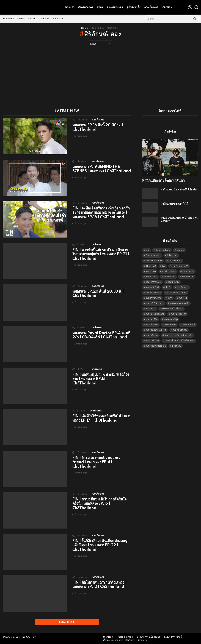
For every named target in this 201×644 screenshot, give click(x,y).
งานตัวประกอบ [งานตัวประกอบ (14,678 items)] (169, 270)
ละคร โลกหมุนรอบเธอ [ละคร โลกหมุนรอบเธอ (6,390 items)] (156, 345)
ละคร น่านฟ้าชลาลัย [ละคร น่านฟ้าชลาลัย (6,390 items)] (155, 313)
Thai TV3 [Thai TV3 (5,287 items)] (151, 265)
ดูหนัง (100, 7)
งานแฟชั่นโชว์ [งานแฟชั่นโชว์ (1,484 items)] (152, 286)
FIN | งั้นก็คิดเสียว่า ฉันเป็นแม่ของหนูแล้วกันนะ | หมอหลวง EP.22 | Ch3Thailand (100, 544)
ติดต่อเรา (167, 7)
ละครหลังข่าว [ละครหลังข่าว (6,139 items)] (152, 334)
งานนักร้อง (46, 18)
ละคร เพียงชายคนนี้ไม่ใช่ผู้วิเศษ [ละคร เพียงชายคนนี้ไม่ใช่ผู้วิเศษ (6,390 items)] (180, 340)
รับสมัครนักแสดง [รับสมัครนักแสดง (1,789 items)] (153, 297)
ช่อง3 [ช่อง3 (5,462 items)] (168, 286)
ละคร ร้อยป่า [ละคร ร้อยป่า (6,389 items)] (170, 324)
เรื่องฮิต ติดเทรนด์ (125, 636)
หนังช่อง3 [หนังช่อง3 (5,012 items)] (177, 345)
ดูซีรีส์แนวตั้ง (133, 7)
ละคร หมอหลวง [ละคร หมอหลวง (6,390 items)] (180, 329)
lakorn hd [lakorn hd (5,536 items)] (172, 254)
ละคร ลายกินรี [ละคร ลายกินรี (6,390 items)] (189, 324)
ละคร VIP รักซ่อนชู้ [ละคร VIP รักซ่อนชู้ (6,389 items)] (155, 302)
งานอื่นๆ (56, 19)
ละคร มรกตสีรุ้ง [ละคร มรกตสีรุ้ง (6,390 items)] (171, 318)
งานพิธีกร (20, 18)
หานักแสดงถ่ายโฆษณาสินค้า (163, 180)
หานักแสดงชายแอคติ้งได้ (174, 203)
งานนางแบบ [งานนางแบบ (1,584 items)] (169, 276)
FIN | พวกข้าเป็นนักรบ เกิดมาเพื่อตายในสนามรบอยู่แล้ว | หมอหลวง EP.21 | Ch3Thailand (101, 253)
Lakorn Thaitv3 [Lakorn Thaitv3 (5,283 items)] (154, 260)
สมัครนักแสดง (85, 7)
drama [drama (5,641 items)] (180, 249)
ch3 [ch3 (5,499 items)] (148, 249)
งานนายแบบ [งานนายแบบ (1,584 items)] (188, 276)
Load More (67, 621)
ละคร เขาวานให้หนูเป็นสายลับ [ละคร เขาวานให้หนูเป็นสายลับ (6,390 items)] (178, 334)
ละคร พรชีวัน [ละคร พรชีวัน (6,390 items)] (152, 318)
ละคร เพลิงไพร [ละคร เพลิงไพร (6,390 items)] (152, 340)
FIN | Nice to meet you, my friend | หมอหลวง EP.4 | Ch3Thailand (96, 461)
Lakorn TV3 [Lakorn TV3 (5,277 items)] (175, 260)
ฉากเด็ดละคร (151, 7)
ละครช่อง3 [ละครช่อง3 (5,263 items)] (151, 308)
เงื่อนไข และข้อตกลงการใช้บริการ (119, 639)
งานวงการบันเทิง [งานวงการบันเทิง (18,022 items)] (153, 281)
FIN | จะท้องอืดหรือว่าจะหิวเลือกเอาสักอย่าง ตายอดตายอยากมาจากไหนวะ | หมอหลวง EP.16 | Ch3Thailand (101, 212)
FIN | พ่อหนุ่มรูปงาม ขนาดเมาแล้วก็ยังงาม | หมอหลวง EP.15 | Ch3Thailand (101, 378)
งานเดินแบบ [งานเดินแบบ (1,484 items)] (173, 281)
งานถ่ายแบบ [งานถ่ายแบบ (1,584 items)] (188, 270)
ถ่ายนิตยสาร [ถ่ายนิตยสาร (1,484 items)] (183, 286)
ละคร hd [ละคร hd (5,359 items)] (183, 297)
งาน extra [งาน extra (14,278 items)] (151, 270)
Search (195, 19)
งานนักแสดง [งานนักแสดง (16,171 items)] (151, 276)
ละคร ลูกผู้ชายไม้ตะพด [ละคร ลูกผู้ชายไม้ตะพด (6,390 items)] (156, 329)
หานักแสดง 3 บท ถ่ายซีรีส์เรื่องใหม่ (179, 189)
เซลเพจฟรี (108, 636)
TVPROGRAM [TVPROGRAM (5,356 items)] (180, 265)
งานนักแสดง (8, 18)
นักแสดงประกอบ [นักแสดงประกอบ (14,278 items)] (153, 292)
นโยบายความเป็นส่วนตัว (148, 636)
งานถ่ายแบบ (33, 18)
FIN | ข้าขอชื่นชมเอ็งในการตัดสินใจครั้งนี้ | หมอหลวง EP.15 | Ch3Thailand (100, 503)
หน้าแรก (69, 7)
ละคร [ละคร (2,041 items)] (170, 297)
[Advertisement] (100, 74)
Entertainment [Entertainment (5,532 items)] (153, 254)
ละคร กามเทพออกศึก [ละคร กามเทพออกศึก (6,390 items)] (180, 302)
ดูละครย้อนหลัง (115, 7)
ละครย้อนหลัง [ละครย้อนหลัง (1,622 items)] (152, 324)
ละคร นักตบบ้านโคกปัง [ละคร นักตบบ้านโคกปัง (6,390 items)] (173, 308)
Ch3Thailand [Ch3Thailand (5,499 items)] (163, 249)
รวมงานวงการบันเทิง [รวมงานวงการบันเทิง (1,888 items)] (177, 292)
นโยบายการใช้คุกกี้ (173, 636)
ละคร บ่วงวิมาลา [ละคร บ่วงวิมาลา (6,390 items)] (178, 313)
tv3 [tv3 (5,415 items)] (164, 265)
